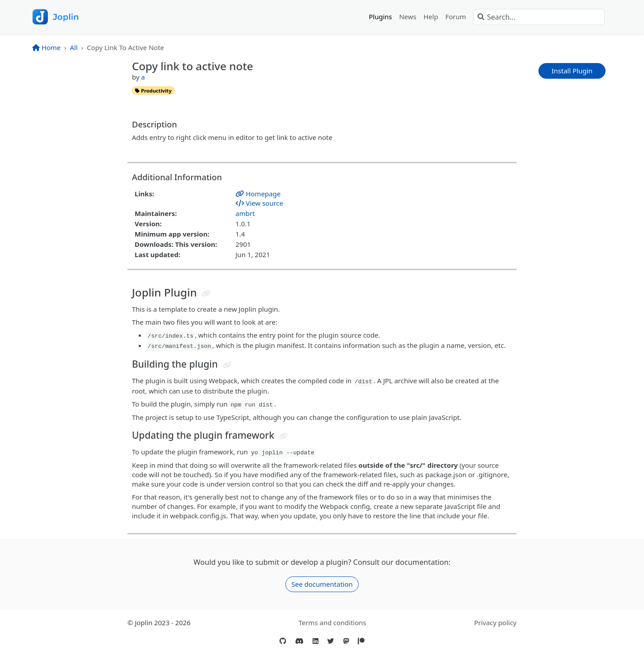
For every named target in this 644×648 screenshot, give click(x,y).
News (408, 17)
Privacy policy (495, 623)
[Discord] (299, 641)
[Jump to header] (206, 294)
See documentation (322, 584)
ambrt (245, 213)
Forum (456, 17)
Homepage (258, 194)
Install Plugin (572, 71)
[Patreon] (361, 641)
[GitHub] (283, 641)
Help (431, 17)
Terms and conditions (332, 623)
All (74, 47)
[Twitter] (331, 641)
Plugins (381, 17)
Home (47, 47)
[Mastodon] (346, 641)
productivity (153, 91)
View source (260, 203)
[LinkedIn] (316, 641)
